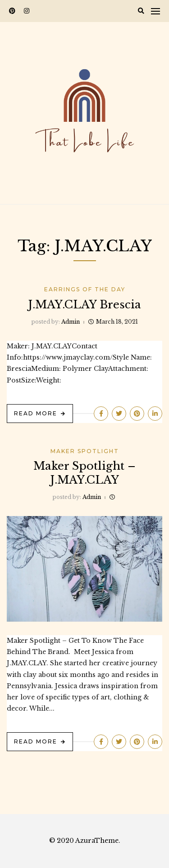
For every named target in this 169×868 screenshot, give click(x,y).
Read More (36, 413)
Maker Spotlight (85, 451)
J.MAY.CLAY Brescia (85, 305)
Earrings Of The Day (85, 289)
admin (71, 322)
